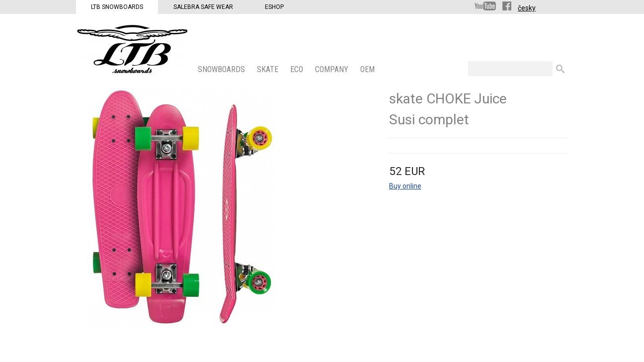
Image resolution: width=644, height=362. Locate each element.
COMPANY (333, 69)
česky (527, 8)
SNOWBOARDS (222, 69)
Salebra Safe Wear (203, 7)
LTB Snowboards (117, 7)
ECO (298, 69)
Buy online (405, 186)
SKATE (269, 69)
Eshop (274, 7)
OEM (368, 69)
